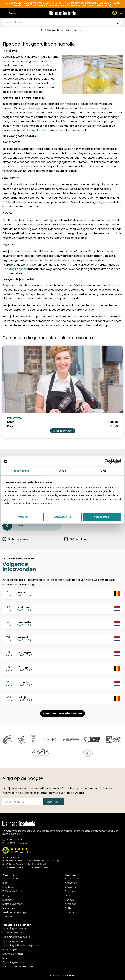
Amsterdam (72, 879)
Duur (10, 422)
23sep (9, 699)
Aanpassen (63, 517)
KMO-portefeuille (13, 891)
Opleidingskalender (14, 962)
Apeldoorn (71, 887)
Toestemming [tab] (22, 471)
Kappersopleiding (13, 933)
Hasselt (69, 900)
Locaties (8, 887)
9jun (8, 594)
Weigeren (23, 517)
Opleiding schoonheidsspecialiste (23, 945)
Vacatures (9, 908)
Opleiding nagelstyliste (16, 937)
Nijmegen (71, 904)
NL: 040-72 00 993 (17, 843)
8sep (9, 654)
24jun (8, 639)
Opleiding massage (14, 928)
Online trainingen (13, 954)
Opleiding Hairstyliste (37, 130)
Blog (5, 883)
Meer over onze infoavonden (62, 713)
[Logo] (62, 13)
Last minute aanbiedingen (18, 966)
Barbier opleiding (13, 949)
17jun (8, 609)
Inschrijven (53, 802)
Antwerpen (72, 883)
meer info (103, 5)
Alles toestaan (102, 517)
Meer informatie (63, 431)
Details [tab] (62, 471)
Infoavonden (10, 879)
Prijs (10, 426)
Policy (6, 895)
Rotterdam (72, 908)
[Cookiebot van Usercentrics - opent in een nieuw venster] (107, 461)
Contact (8, 917)
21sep (9, 684)
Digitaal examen (12, 904)
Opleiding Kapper (14, 269)
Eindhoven (71, 891)
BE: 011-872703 (15, 840)
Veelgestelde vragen (15, 912)
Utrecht (13, 526)
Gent (68, 895)
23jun (8, 624)
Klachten (8, 900)
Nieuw (6, 958)
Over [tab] (103, 471)
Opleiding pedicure (14, 941)
